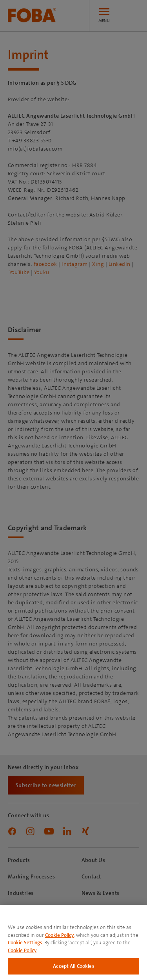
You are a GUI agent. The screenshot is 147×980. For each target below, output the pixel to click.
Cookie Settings (25, 943)
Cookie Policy (59, 935)
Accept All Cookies (73, 966)
